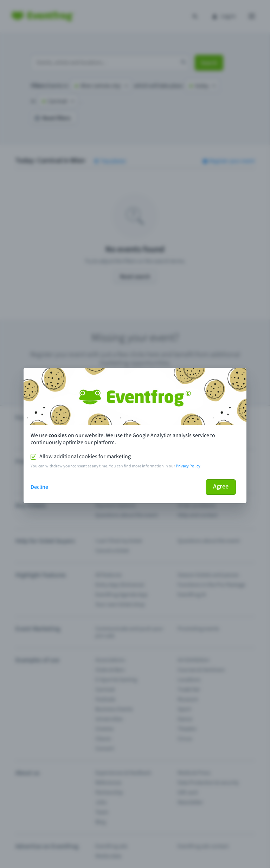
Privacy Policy (188, 466)
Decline (39, 487)
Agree (221, 487)
